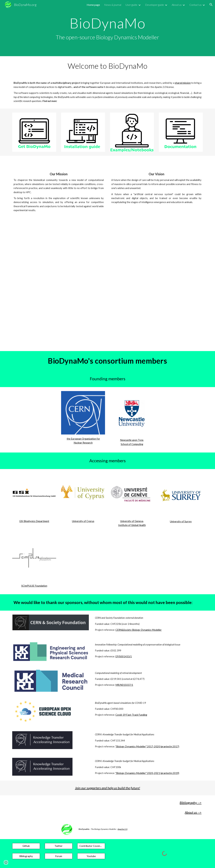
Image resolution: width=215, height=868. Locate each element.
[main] (107, 28)
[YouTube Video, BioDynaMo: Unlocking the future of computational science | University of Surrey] (107, 262)
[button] (211, 5)
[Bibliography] (26, 856)
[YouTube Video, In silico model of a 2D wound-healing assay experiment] (173, 328)
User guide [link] (131, 5)
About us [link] (177, 5)
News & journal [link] (113, 5)
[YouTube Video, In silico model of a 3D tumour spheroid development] (42, 328)
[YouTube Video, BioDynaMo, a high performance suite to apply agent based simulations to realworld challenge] (107, 328)
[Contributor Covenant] (91, 846)
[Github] (26, 846)
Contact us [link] (196, 5)
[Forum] (59, 856)
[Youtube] (91, 856)
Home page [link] (93, 5)
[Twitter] (59, 846)
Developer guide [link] (155, 5)
